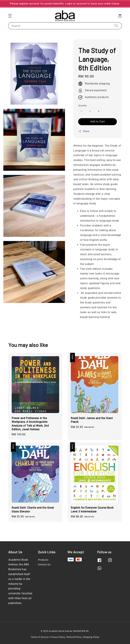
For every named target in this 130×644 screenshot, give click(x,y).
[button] (10, 16)
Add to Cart (98, 122)
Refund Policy (74, 637)
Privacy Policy (58, 637)
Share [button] (84, 131)
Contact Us (44, 565)
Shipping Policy (91, 637)
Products (43, 560)
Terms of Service (40, 637)
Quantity (82, 106)
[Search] (116, 26)
